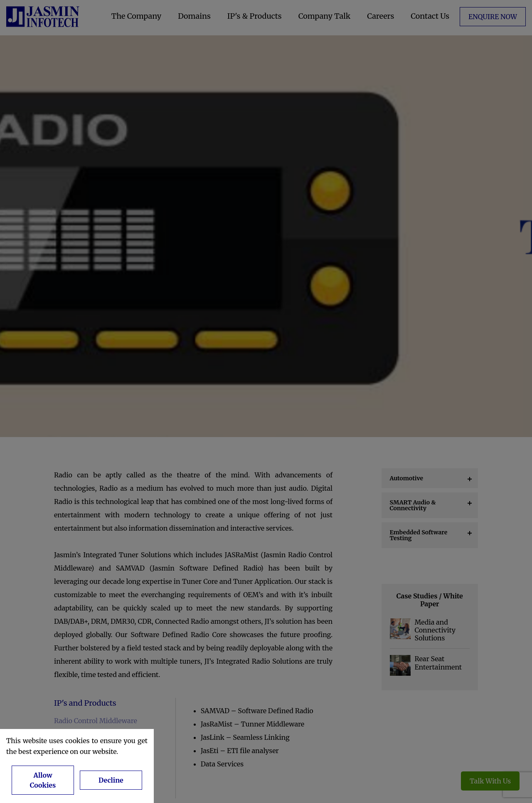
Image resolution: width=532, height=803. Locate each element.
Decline (111, 780)
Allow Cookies (43, 780)
